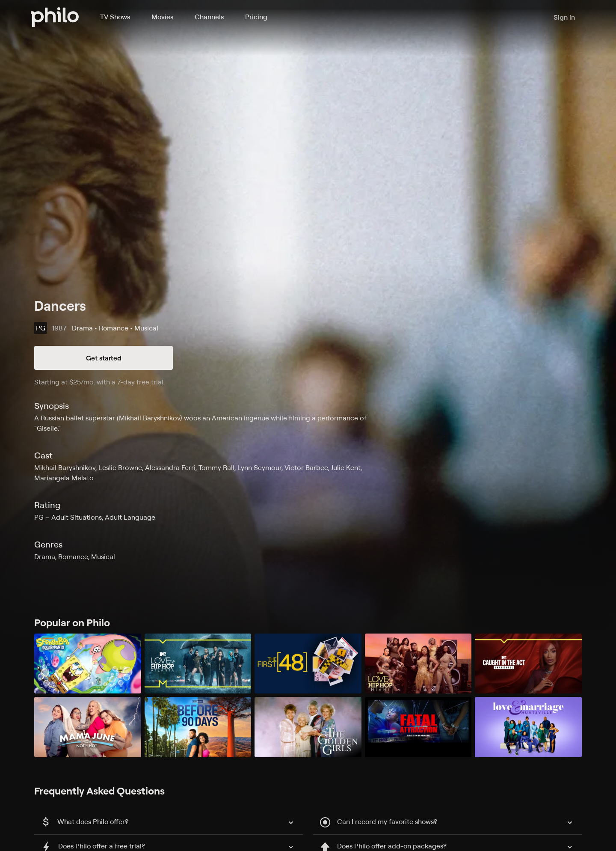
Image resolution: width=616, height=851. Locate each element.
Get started (104, 358)
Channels (209, 17)
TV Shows (115, 17)
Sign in (564, 17)
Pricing (256, 17)
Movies (162, 17)
